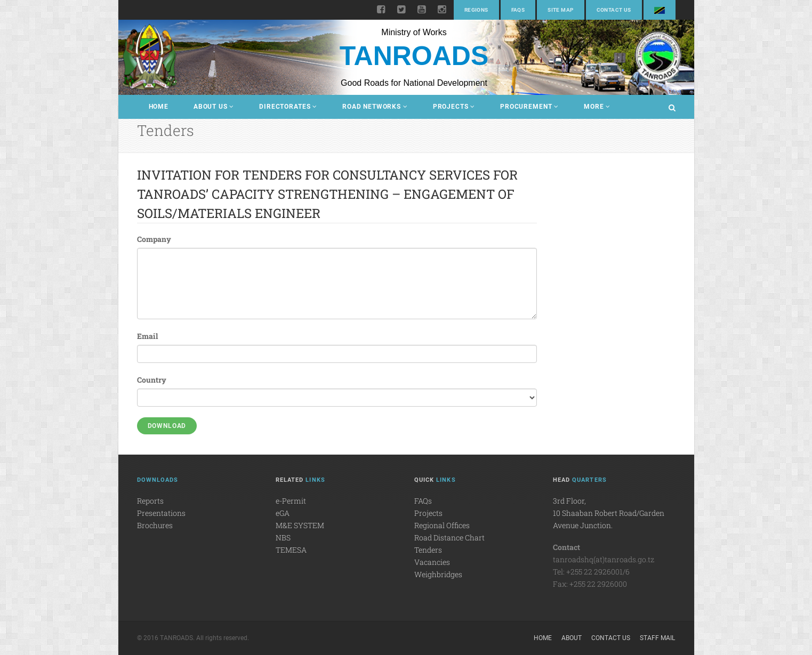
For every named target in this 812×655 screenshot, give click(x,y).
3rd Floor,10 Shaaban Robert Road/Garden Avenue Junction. (609, 513)
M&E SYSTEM (300, 525)
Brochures (155, 525)
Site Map (560, 10)
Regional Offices (442, 525)
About (572, 638)
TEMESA (291, 550)
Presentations (161, 513)
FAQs (518, 10)
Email (147, 336)
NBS (283, 537)
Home (159, 107)
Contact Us (614, 10)
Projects (454, 107)
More (597, 107)
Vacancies (432, 562)
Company (154, 239)
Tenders (428, 550)
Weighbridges (438, 574)
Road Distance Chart (449, 537)
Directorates (288, 107)
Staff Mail (657, 638)
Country (152, 380)
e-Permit (291, 501)
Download (167, 426)
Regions (476, 10)
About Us (214, 107)
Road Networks (375, 107)
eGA (283, 513)
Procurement (529, 107)
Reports (150, 501)
